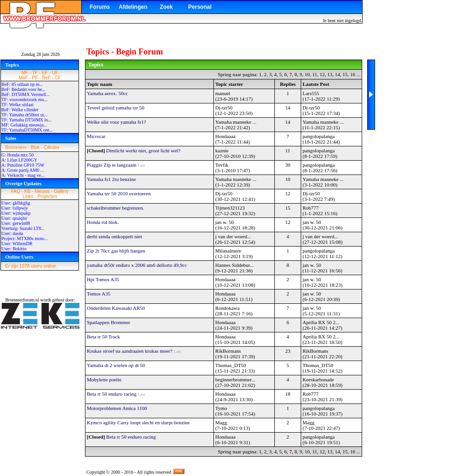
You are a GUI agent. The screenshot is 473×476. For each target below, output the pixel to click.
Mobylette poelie (104, 380)
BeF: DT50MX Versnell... (25, 94)
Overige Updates (23, 183)
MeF (23, 78)
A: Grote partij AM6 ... (23, 170)
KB (27, 191)
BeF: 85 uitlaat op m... (22, 84)
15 (345, 74)
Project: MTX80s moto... (24, 238)
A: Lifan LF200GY (19, 160)
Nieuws (42, 191)
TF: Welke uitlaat (18, 105)
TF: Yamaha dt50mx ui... (24, 115)
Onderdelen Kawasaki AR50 (116, 308)
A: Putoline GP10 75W (23, 165)
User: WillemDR (17, 244)
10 (307, 74)
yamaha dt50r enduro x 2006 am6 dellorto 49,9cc (137, 265)
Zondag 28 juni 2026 (41, 54)
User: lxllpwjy (15, 208)
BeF (46, 78)
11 (315, 74)
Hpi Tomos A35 (103, 279)
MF (24, 73)
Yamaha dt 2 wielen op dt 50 (116, 365)
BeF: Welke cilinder (20, 110)
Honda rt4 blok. (103, 222)
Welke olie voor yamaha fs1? (116, 122)
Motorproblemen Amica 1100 (117, 408)
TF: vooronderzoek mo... (24, 99)
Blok (35, 148)
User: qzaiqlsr (14, 218)
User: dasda (12, 233)
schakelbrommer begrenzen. (115, 208)
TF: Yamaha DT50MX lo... (27, 120)
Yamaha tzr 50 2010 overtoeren (119, 193)
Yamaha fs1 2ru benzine (111, 179)
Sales (11, 138)
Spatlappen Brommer (109, 322)
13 (330, 74)
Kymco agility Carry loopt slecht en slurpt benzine (138, 422)
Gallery (61, 191)
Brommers (16, 148)
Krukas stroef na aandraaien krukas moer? (130, 351)
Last (141, 165)
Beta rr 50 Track (103, 337)
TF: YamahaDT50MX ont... (27, 130)
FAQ (16, 191)
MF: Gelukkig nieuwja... (24, 125)
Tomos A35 (99, 294)
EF (45, 73)
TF (35, 73)
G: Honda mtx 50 (18, 155)
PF (35, 78)
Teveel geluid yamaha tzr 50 (115, 108)
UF (55, 73)
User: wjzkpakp (16, 213)
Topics (12, 65)
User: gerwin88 (16, 223)
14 (337, 74)
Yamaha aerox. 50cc (107, 93)
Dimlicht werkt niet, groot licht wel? (143, 151)
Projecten (47, 196)
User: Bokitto (14, 249)
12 (322, 74)
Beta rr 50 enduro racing (112, 394)
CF (58, 78)
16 (353, 74)
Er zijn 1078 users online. (31, 266)
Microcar (96, 136)
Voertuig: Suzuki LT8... (23, 228)
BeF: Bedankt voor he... (24, 89)
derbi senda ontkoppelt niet (114, 236)
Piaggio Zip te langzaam (112, 165)
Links (28, 196)
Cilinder (52, 148)
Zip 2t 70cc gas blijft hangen (116, 251)
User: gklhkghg (16, 203)
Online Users (19, 257)
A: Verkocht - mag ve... (23, 175)
